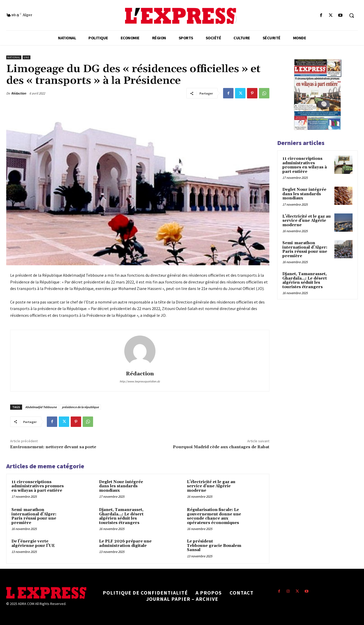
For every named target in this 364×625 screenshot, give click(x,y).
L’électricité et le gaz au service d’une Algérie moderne (211, 486)
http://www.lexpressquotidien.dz (140, 381)
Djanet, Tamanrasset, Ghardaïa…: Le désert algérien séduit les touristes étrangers (121, 516)
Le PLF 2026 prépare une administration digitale (125, 544)
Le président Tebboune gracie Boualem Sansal (214, 546)
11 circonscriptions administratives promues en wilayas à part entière (38, 486)
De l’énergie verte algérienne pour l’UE (33, 544)
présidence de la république (80, 407)
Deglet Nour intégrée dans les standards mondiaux (121, 486)
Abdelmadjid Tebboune (41, 407)
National (14, 57)
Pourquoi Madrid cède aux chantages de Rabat (221, 447)
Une (27, 57)
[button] (352, 15)
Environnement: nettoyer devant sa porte (53, 447)
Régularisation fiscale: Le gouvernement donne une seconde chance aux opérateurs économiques (214, 516)
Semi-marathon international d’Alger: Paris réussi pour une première (34, 516)
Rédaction (19, 93)
